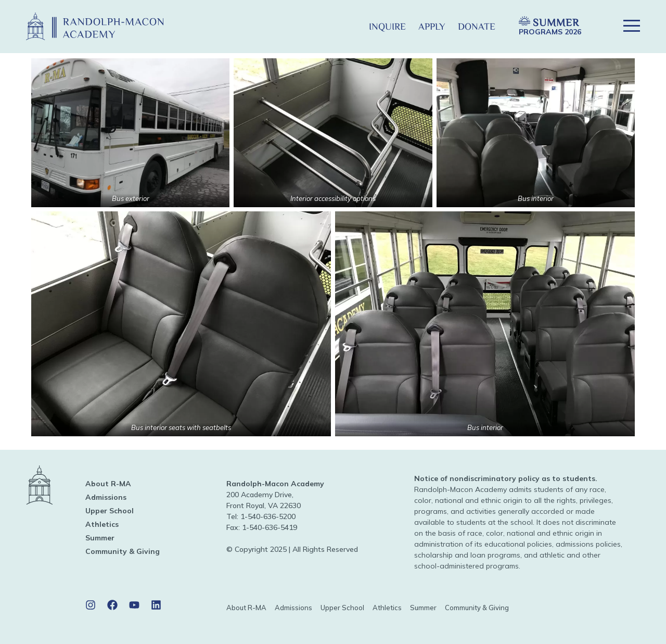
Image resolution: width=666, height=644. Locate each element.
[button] (346, 26)
